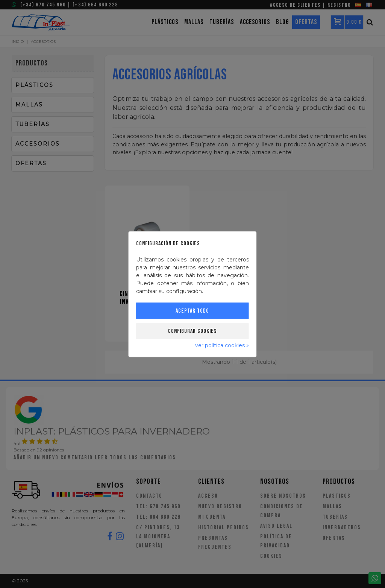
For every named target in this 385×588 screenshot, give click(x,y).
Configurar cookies (192, 331)
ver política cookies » (222, 345)
